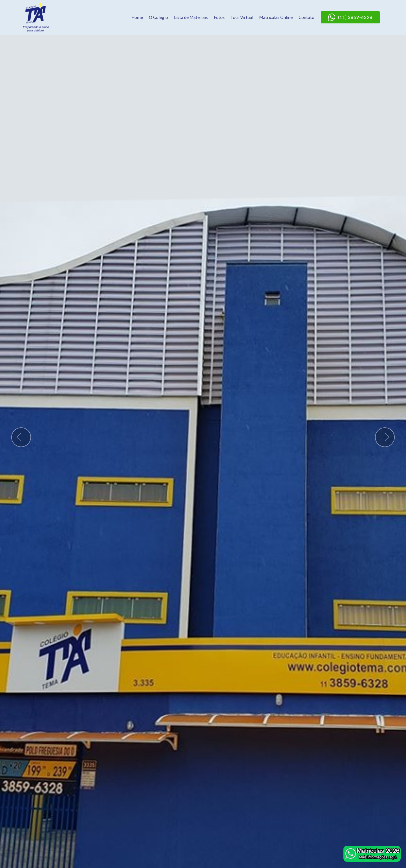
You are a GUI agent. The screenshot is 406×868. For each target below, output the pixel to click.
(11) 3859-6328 (350, 17)
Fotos (219, 17)
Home (137, 17)
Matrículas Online (276, 17)
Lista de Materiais (191, 17)
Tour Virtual (242, 17)
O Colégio (158, 17)
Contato (306, 17)
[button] (21, 437)
